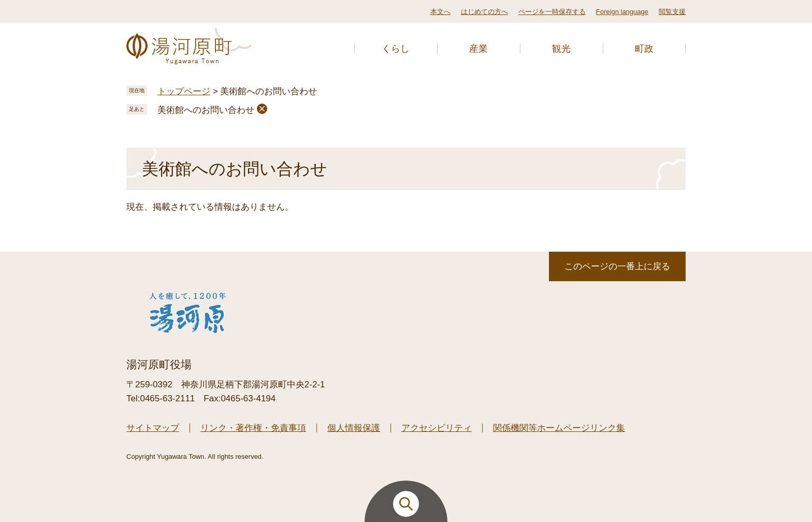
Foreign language (622, 12)
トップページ (184, 91)
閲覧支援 (672, 12)
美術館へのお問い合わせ (206, 110)
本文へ (440, 12)
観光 (561, 49)
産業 (479, 49)
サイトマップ (153, 428)
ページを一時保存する (552, 12)
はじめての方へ (484, 12)
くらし (396, 49)
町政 (644, 49)
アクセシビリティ (437, 428)
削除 (262, 109)
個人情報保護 (354, 428)
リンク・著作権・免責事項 (253, 428)
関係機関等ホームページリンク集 (559, 428)
